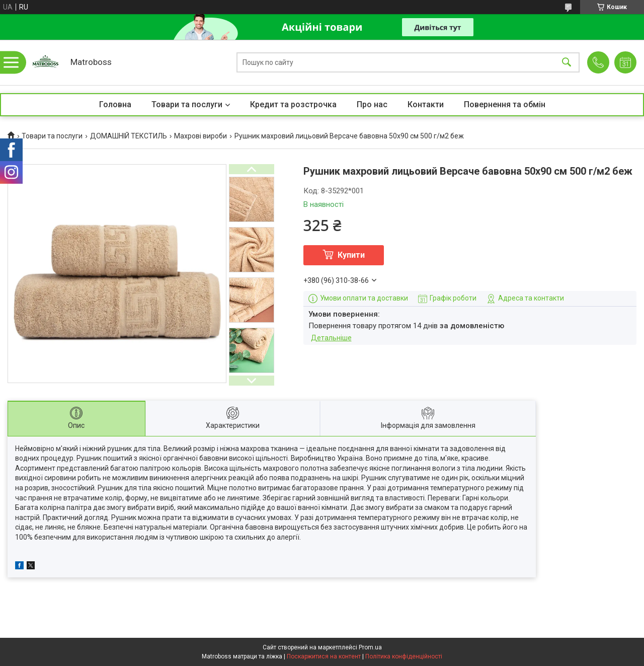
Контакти (426, 104)
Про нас (372, 104)
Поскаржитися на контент (324, 656)
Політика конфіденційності (404, 656)
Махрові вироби (200, 136)
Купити (351, 255)
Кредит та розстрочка (293, 104)
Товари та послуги (187, 104)
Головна (115, 104)
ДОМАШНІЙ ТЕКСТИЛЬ (129, 136)
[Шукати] (567, 63)
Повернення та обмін (505, 104)
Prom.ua (370, 647)
